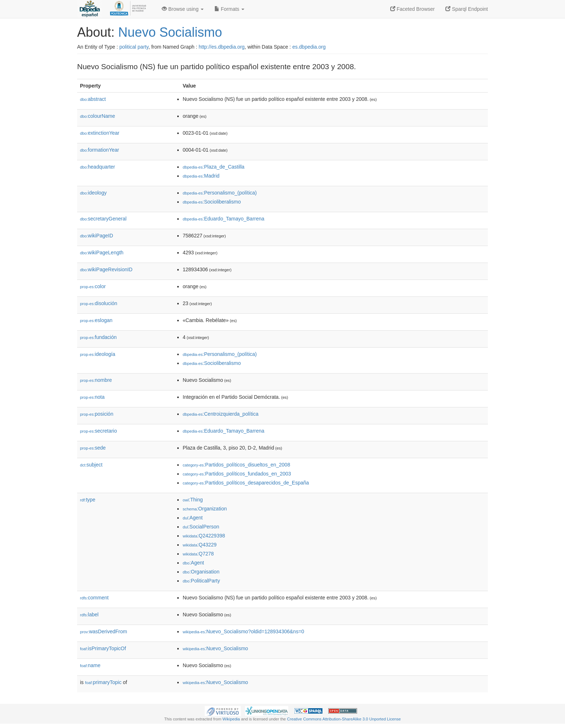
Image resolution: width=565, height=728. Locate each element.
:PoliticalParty (201, 581)
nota (92, 397)
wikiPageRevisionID (106, 269)
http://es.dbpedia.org (222, 47)
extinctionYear (100, 133)
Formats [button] (229, 9)
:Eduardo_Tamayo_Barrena (224, 219)
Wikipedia (231, 719)
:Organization (205, 509)
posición (97, 414)
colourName (97, 116)
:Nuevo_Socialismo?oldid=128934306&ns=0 (243, 631)
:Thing (193, 500)
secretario (99, 431)
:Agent (193, 518)
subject (91, 465)
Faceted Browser (413, 9)
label (89, 615)
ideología (98, 354)
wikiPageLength (102, 253)
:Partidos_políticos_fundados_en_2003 (237, 474)
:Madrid (201, 176)
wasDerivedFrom (104, 631)
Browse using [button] (183, 9)
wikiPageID (97, 236)
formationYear (99, 150)
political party (134, 47)
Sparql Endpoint (467, 9)
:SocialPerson (201, 527)
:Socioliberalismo (212, 202)
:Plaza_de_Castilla (213, 167)
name (90, 665)
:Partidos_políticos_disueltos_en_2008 (236, 465)
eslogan (96, 320)
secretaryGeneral (103, 219)
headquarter (97, 167)
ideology (93, 193)
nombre (96, 380)
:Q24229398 (204, 536)
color (93, 286)
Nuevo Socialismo (170, 32)
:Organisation (201, 572)
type (88, 500)
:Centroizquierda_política (221, 414)
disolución (99, 303)
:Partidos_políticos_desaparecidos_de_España (246, 483)
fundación (98, 337)
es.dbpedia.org (309, 47)
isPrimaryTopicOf (103, 648)
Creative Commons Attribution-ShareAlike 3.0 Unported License (344, 719)
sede (93, 448)
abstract (93, 99)
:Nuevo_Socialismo (215, 648)
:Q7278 (198, 554)
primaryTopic (103, 682)
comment (94, 598)
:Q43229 (200, 545)
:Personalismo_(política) (220, 193)
